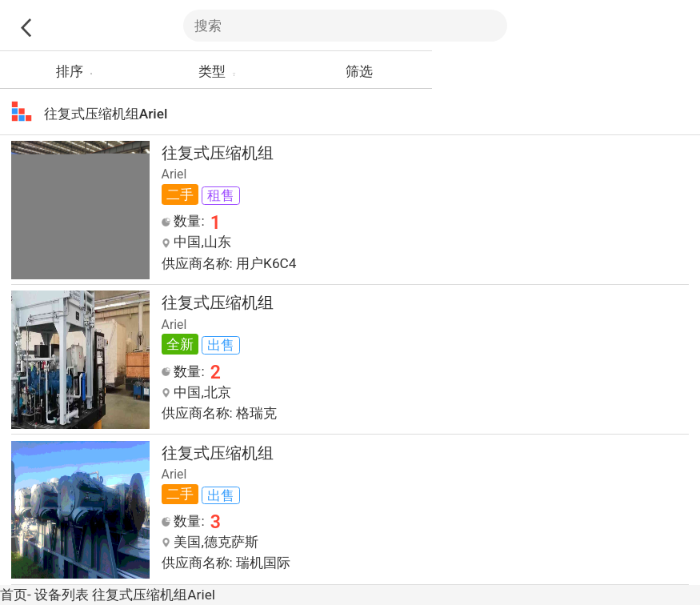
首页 (14, 595)
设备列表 (62, 595)
